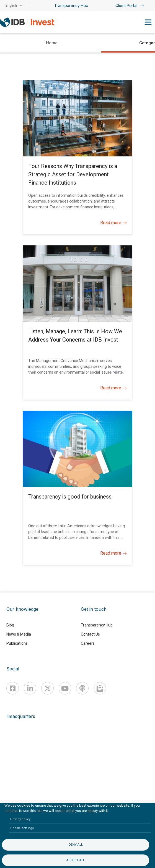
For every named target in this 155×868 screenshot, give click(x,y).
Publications (17, 643)
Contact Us (90, 634)
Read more (113, 223)
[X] (47, 688)
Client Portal (130, 5)
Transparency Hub (71, 5)
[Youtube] (65, 688)
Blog (10, 625)
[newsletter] (100, 688)
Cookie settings (22, 828)
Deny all (76, 845)
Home (52, 43)
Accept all (76, 860)
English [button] (11, 6)
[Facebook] (13, 688)
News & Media (19, 634)
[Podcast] (82, 688)
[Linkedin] (30, 688)
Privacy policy (20, 819)
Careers (88, 643)
